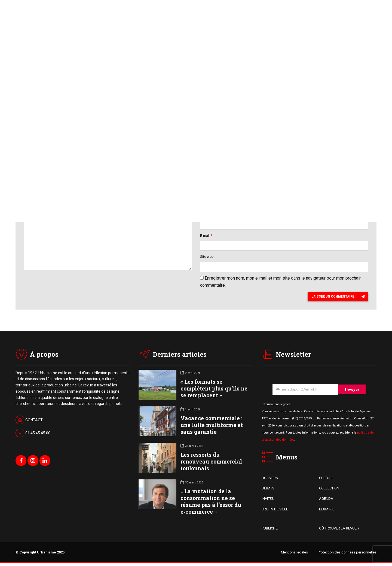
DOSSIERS (270, 480)
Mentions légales (294, 555)
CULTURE (326, 480)
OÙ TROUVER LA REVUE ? (339, 531)
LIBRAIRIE (327, 512)
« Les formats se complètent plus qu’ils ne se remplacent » (214, 391)
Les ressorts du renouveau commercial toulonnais (211, 464)
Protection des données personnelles (347, 555)
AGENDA (326, 501)
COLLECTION (329, 491)
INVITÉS (268, 501)
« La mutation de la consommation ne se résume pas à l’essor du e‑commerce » (211, 504)
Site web (207, 258)
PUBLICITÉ (270, 531)
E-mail (206, 237)
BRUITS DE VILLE (275, 512)
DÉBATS (268, 491)
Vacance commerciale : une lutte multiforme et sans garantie (212, 427)
